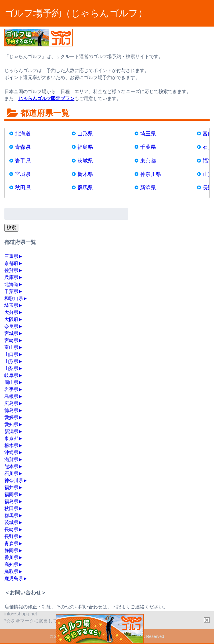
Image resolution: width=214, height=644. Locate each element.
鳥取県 (11, 571)
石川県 (11, 473)
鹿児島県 (14, 578)
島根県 (11, 396)
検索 (11, 227)
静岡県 (11, 550)
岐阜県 (11, 375)
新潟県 (148, 188)
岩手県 (23, 161)
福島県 (85, 147)
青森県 (23, 147)
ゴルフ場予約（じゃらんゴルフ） (76, 13)
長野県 (11, 536)
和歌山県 (14, 298)
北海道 (23, 134)
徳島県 (11, 410)
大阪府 (11, 319)
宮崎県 (11, 340)
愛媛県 (11, 417)
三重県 (11, 256)
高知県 (11, 564)
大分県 (11, 312)
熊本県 (11, 466)
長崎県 (11, 529)
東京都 (148, 161)
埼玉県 (148, 134)
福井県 (11, 487)
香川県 (11, 557)
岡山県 (11, 382)
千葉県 (148, 147)
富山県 (11, 347)
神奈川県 (151, 174)
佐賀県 (11, 270)
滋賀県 (11, 459)
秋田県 (23, 188)
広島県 (11, 403)
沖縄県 (11, 452)
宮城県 (23, 174)
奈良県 (11, 326)
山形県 (85, 134)
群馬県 (85, 188)
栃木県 (85, 174)
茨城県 (85, 161)
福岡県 (11, 494)
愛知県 (11, 424)
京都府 (11, 263)
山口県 (11, 354)
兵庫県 (11, 277)
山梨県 (11, 368)
